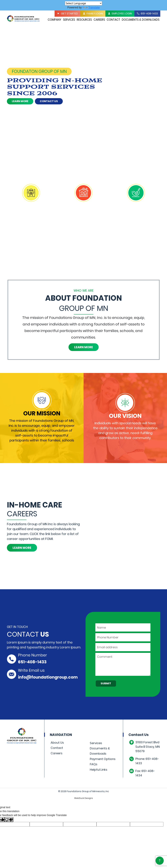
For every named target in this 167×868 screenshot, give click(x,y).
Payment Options (103, 759)
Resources (84, 20)
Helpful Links (99, 770)
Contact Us (49, 101)
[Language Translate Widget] (83, 3)
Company (54, 20)
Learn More (20, 101)
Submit (106, 683)
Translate (91, 7)
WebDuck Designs (84, 798)
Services (69, 20)
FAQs (94, 764)
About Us (57, 743)
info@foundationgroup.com (48, 677)
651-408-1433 (32, 662)
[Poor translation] (9, 820)
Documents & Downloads (141, 20)
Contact (113, 20)
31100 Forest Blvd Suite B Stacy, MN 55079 (148, 747)
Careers (99, 20)
